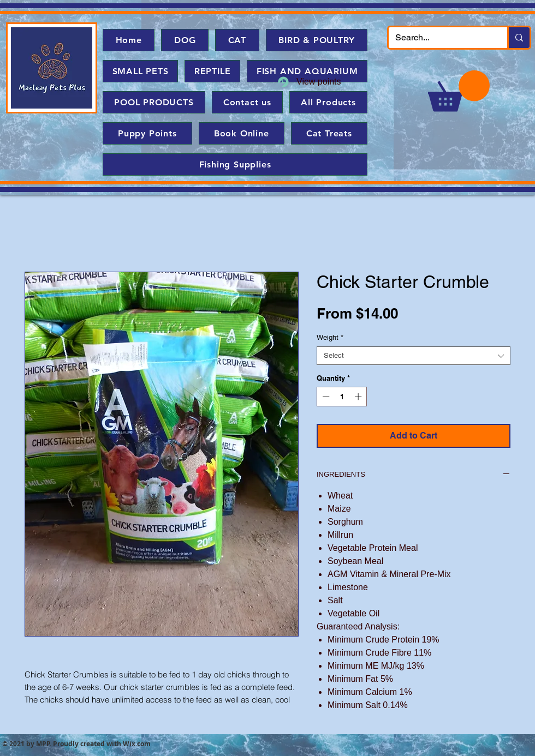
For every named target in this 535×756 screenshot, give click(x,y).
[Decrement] (325, 397)
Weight (330, 337)
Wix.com (137, 744)
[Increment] (359, 397)
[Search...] (440, 38)
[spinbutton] (342, 397)
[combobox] (414, 356)
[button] (459, 91)
